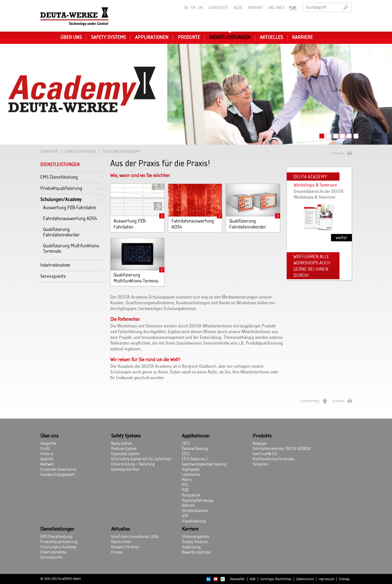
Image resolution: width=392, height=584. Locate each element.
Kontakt (255, 8)
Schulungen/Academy (61, 200)
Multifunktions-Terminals (273, 459)
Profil (45, 449)
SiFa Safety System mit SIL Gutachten (141, 459)
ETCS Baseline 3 (195, 459)
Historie (47, 454)
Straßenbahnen (195, 511)
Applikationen (152, 38)
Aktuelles (271, 38)
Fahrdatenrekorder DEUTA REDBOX (282, 449)
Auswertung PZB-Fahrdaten (70, 208)
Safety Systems (108, 38)
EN (193, 8)
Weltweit (283, 8)
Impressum (326, 579)
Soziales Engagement (58, 475)
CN (200, 8)
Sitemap (344, 579)
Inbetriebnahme (55, 265)
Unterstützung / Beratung (133, 464)
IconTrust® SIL (265, 454)
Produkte (189, 38)
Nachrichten (121, 542)
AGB (253, 579)
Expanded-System (125, 454)
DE (186, 8)
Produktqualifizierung (61, 188)
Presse (117, 552)
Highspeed (191, 470)
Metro (187, 480)
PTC (185, 485)
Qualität (47, 459)
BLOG (238, 8)
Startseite (218, 8)
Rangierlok (191, 495)
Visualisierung (194, 521)
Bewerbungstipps (196, 552)
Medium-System (124, 449)
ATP (185, 516)
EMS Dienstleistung (59, 177)
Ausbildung (191, 547)
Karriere (302, 38)
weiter (342, 238)
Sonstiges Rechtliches (276, 579)
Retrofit (188, 506)
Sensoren (260, 464)
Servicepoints (53, 276)
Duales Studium (195, 542)
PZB (185, 490)
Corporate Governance (58, 470)
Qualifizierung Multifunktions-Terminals (72, 249)
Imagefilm (48, 444)
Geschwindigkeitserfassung (204, 464)
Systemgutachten (125, 470)
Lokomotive (191, 475)
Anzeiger (260, 444)
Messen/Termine (125, 547)
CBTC (186, 444)
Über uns (71, 38)
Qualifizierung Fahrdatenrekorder (61, 232)
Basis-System (122, 444)
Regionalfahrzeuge (198, 501)
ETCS (186, 454)
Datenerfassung (195, 449)
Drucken (338, 153)
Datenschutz (305, 579)
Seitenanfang (310, 401)
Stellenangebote (195, 537)
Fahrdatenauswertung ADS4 (70, 219)
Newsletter (238, 579)
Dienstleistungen (230, 38)
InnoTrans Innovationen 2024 (135, 537)
